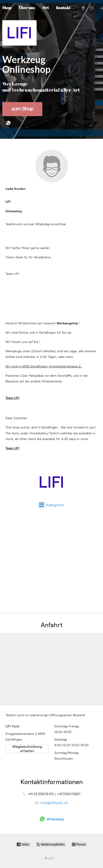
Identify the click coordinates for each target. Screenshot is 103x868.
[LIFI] (51, 482)
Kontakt (63, 8)
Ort (45, 8)
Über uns (27, 8)
